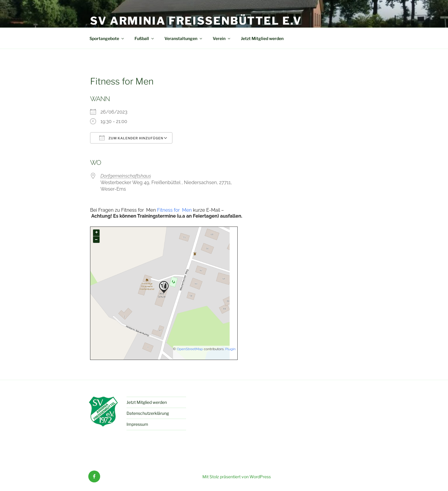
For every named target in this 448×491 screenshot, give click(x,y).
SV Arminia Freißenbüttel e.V (196, 21)
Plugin (230, 349)
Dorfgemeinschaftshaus (126, 176)
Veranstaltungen (184, 38)
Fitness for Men (174, 210)
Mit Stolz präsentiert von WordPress (237, 477)
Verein (222, 38)
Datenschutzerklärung (148, 413)
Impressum (137, 424)
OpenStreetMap (190, 349)
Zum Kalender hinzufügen (131, 138)
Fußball (145, 38)
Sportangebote (107, 38)
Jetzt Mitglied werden (262, 38)
